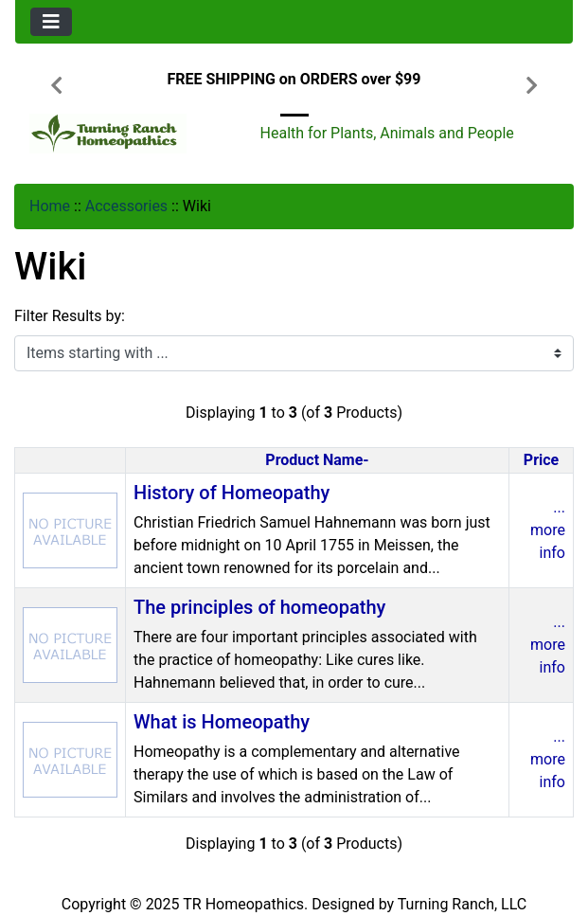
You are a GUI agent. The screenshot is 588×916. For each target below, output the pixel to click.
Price (541, 460)
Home (50, 206)
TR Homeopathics (243, 904)
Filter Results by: (70, 316)
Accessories (126, 206)
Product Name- (317, 460)
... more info (548, 530)
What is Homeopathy (222, 722)
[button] (56, 87)
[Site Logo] (108, 134)
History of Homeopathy (232, 493)
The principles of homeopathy (259, 607)
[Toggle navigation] (51, 22)
